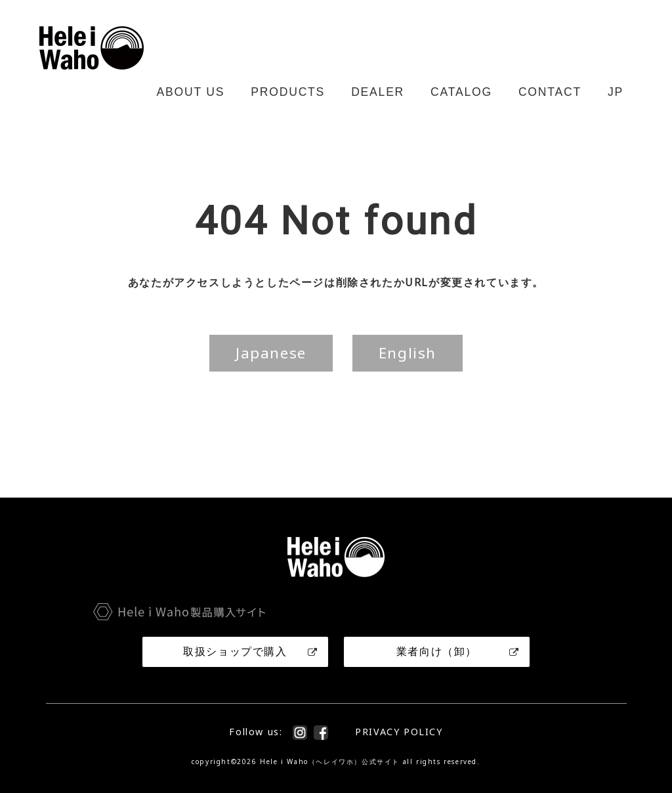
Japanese (271, 353)
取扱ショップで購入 (251, 651)
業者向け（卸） (458, 651)
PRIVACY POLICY (399, 732)
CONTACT (550, 92)
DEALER (378, 92)
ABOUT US (191, 92)
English (408, 353)
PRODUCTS (288, 92)
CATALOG (461, 92)
